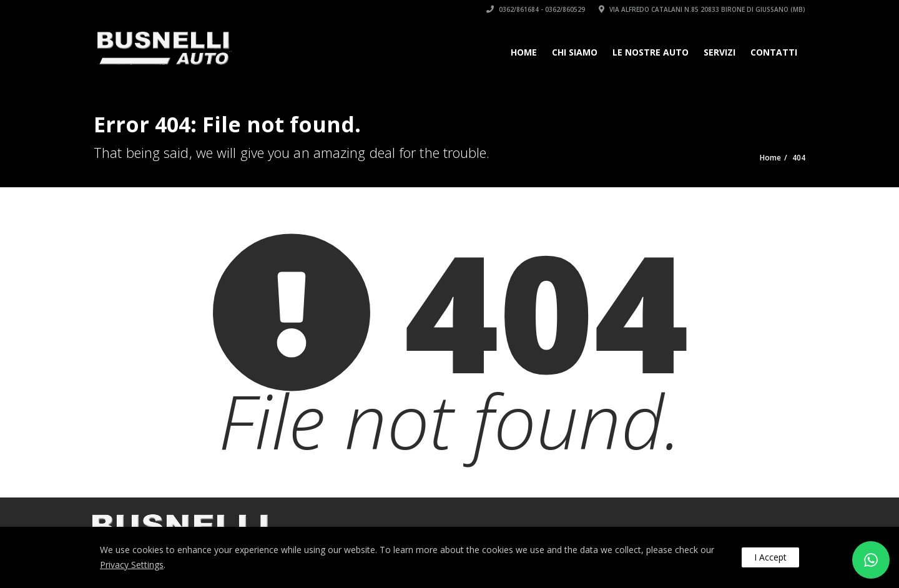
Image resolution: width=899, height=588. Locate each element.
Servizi (720, 52)
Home (524, 52)
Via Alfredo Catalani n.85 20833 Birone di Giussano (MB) (702, 9)
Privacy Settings (132, 565)
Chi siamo (575, 52)
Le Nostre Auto (651, 52)
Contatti (774, 52)
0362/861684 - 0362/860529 (536, 9)
